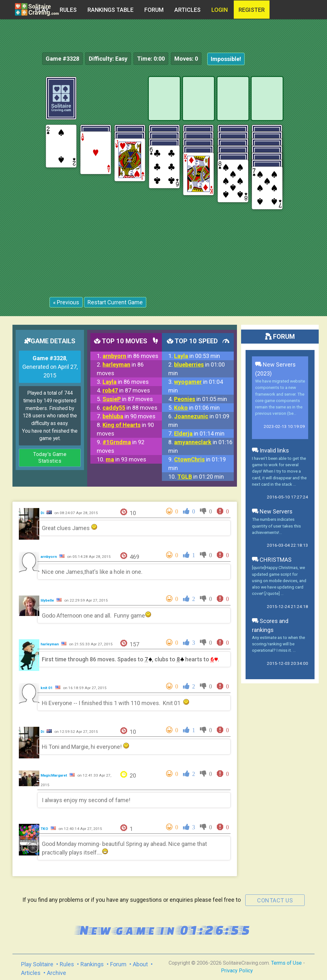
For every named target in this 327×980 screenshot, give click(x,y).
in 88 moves (130, 408)
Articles (187, 10)
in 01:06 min (197, 408)
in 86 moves (130, 356)
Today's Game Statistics (50, 458)
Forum (154, 10)
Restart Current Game (115, 302)
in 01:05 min (201, 399)
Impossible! (226, 59)
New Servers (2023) (275, 369)
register (252, 10)
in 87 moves (126, 390)
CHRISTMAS (272, 560)
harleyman (50, 644)
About (140, 964)
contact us (275, 900)
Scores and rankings (270, 625)
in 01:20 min (201, 477)
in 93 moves (126, 459)
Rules (68, 10)
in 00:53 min (197, 356)
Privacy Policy (237, 971)
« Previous (66, 302)
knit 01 (47, 688)
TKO (45, 829)
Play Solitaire (37, 964)
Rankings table (110, 10)
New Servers (272, 511)
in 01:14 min (199, 433)
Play (42, 10)
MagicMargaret (54, 775)
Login (220, 10)
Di (43, 513)
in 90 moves (129, 416)
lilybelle (48, 600)
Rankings (92, 964)
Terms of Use (286, 963)
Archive (57, 973)
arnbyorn (49, 557)
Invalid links (270, 450)
